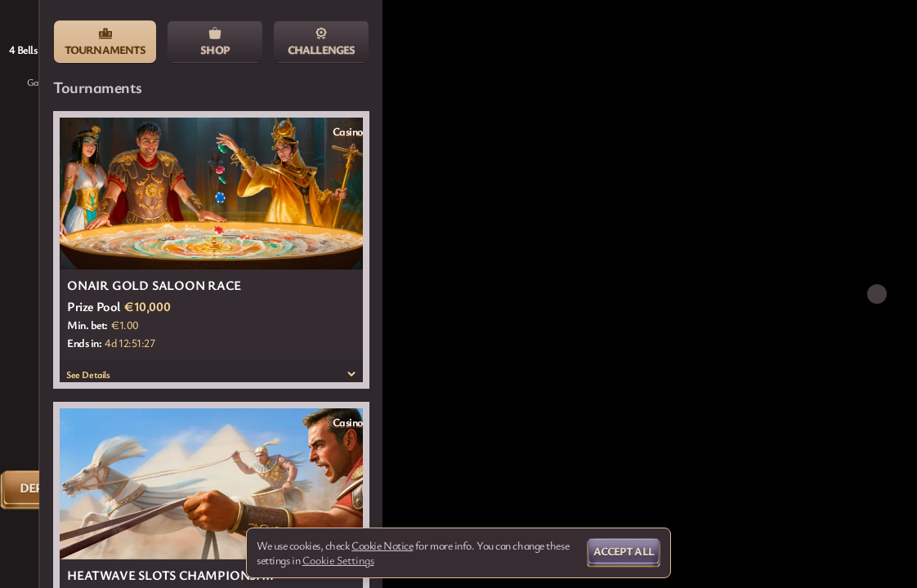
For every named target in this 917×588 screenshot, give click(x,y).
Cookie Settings (338, 560)
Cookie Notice (382, 546)
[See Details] (351, 374)
